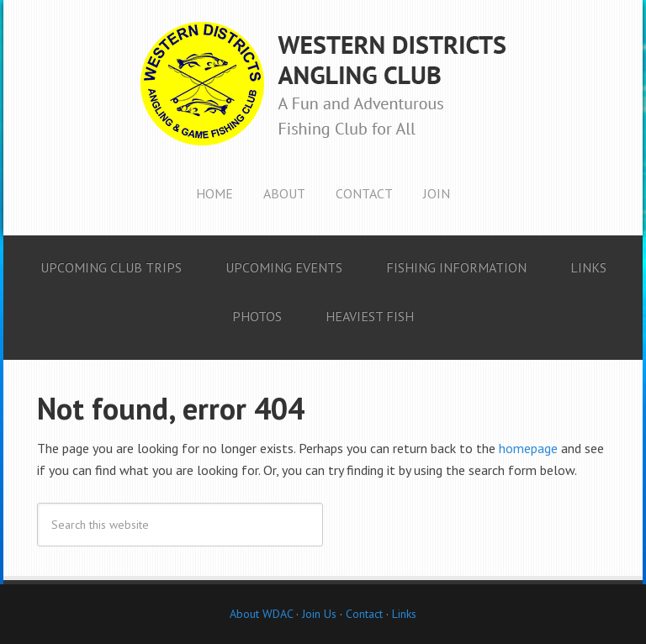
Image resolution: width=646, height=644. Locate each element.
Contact (364, 614)
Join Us (318, 614)
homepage (528, 448)
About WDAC (261, 614)
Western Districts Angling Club (323, 84)
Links (404, 614)
